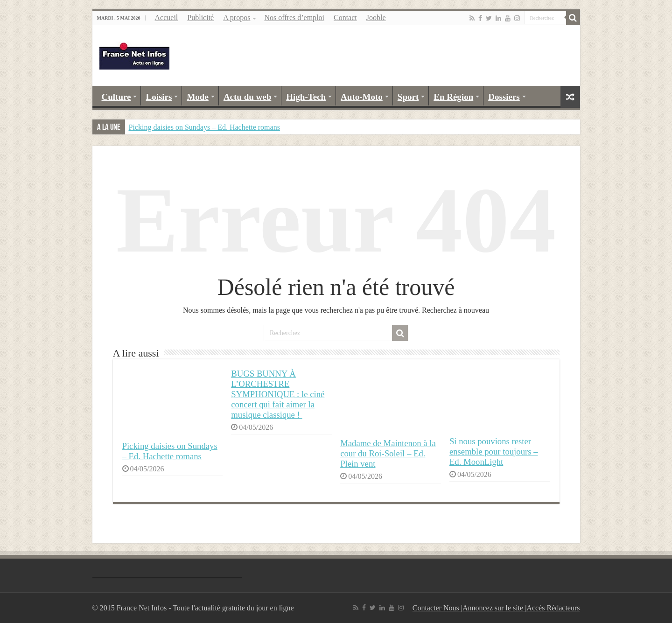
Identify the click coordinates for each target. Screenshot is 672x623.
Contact (345, 17)
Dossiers (504, 97)
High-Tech (306, 97)
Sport (408, 97)
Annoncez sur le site (494, 608)
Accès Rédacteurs (553, 608)
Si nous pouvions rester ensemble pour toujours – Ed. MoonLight (494, 451)
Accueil (167, 17)
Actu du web (247, 97)
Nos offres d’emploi (294, 17)
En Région (453, 97)
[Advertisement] (403, 56)
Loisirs (159, 97)
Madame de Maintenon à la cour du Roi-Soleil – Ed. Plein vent (388, 453)
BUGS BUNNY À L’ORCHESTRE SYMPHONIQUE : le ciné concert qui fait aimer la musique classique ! (278, 394)
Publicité (200, 17)
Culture (116, 97)
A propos (237, 17)
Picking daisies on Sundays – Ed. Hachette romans (204, 127)
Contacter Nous (437, 608)
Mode (197, 97)
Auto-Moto (362, 97)
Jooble (376, 17)
